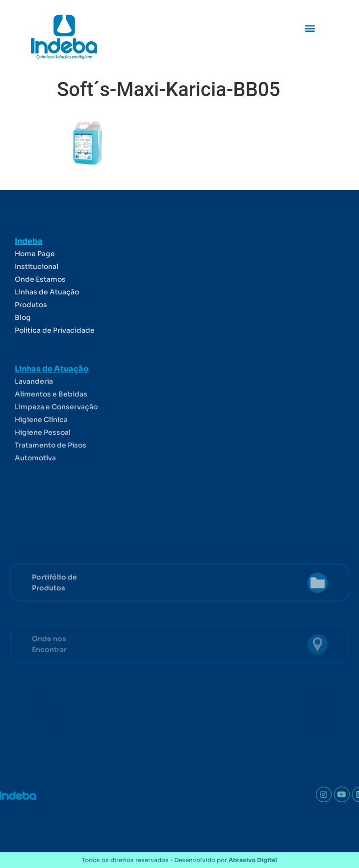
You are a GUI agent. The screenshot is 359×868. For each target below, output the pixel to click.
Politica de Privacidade (55, 349)
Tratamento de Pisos (51, 470)
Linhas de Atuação (47, 311)
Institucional (37, 285)
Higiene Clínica (41, 445)
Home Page (35, 272)
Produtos (31, 323)
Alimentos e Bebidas (51, 419)
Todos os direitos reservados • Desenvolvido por (179, 860)
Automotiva (35, 483)
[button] (310, 28)
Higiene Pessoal (43, 457)
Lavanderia (34, 406)
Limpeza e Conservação (56, 432)
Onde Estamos (40, 298)
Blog (23, 336)
